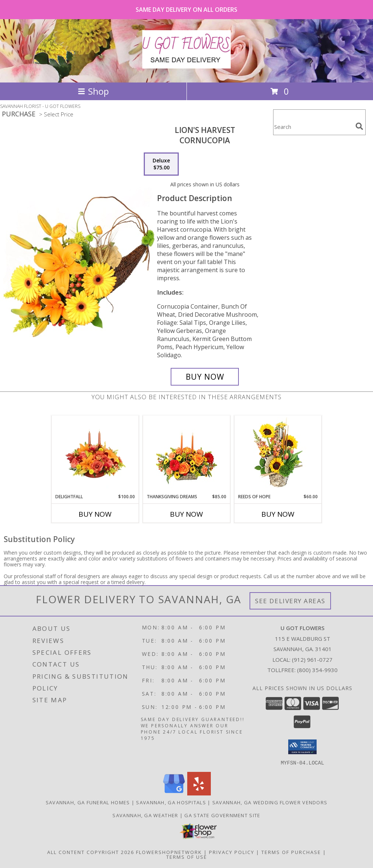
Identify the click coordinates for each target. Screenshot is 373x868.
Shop (93, 91)
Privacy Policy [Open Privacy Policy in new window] (232, 852)
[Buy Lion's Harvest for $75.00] (205, 377)
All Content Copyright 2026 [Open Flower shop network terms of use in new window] (91, 852)
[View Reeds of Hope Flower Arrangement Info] (278, 455)
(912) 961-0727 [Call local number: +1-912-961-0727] (312, 660)
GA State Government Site (222, 815)
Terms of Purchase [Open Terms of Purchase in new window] (291, 852)
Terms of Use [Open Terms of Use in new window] (187, 857)
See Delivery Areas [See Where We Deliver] (290, 601)
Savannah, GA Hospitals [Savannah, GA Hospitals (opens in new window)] (171, 802)
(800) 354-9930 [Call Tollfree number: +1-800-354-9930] (317, 670)
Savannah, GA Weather (145, 815)
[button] (302, 747)
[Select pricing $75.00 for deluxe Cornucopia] (161, 164)
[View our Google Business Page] (174, 793)
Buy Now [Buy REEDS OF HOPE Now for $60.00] (278, 514)
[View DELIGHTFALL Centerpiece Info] (95, 455)
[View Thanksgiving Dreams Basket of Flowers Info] (187, 455)
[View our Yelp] (199, 793)
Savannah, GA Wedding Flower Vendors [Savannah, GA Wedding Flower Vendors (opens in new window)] (270, 802)
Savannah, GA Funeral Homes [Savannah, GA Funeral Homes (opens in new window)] (88, 802)
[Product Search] (313, 127)
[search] (359, 126)
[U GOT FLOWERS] (186, 64)
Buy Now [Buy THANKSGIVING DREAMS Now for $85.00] (186, 514)
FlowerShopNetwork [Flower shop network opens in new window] (169, 852)
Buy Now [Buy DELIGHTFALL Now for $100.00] (95, 514)
